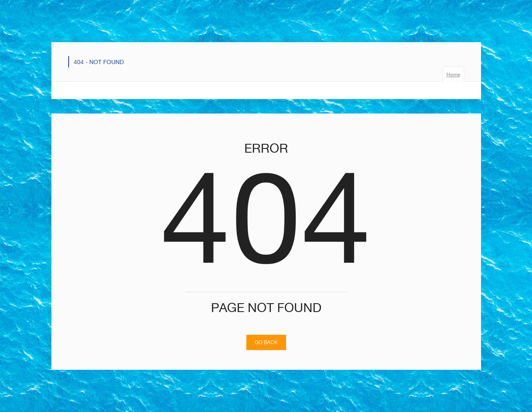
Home (453, 74)
